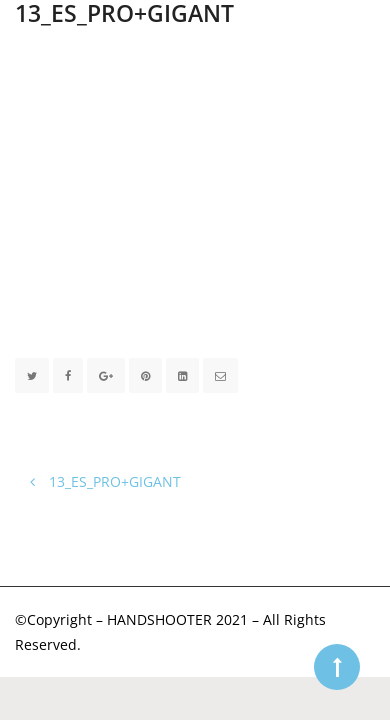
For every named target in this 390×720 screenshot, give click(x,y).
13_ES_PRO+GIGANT (105, 481)
